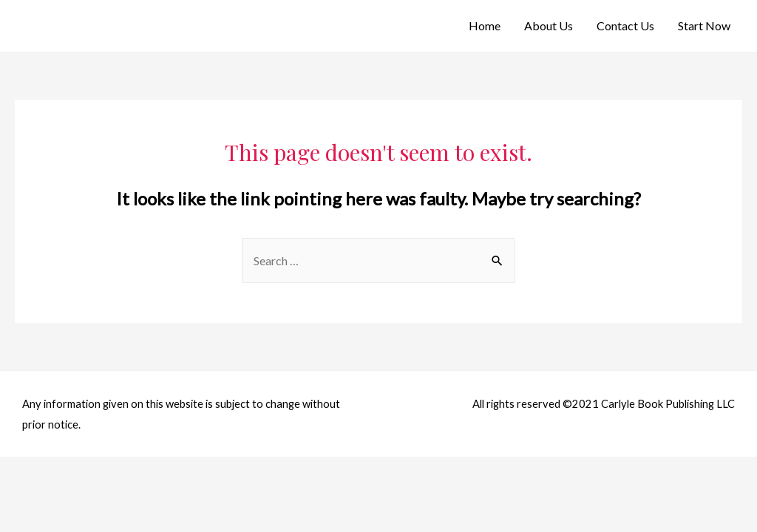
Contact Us (625, 25)
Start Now (704, 25)
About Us (549, 25)
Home (485, 25)
